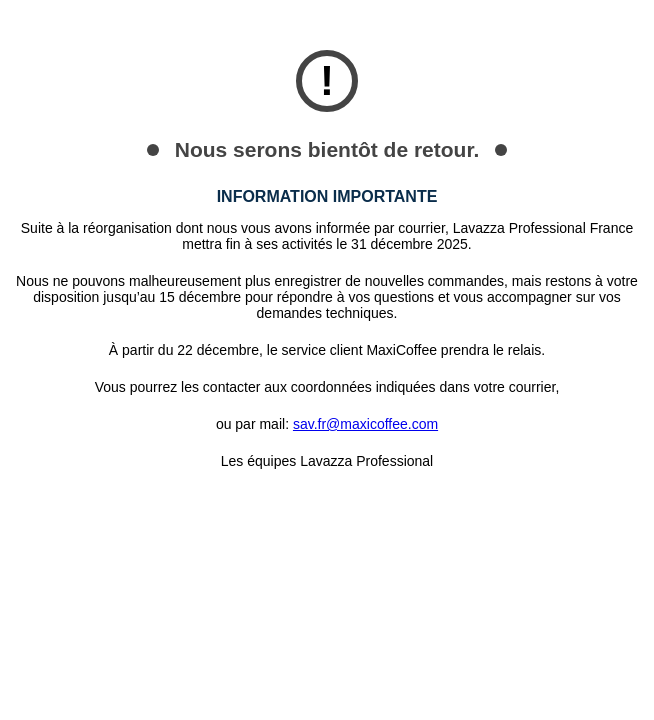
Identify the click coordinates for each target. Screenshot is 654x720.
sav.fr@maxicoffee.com (365, 424)
